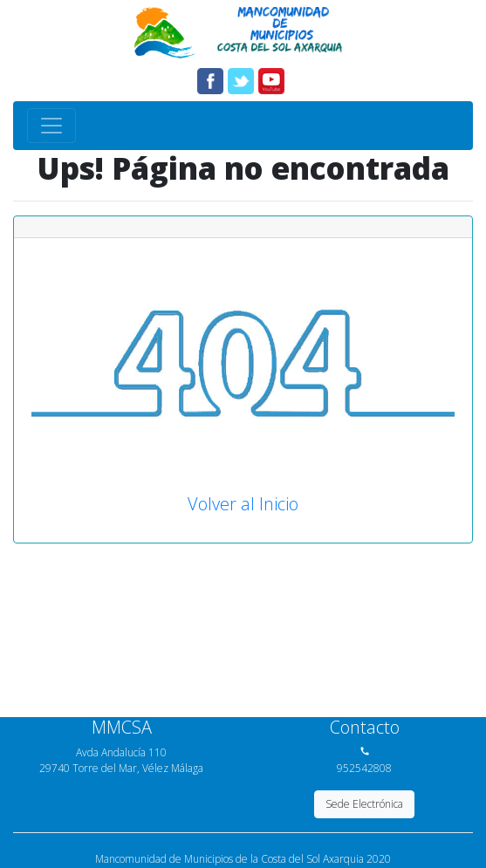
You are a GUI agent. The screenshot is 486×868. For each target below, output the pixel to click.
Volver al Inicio (243, 504)
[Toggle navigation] (51, 126)
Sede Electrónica (364, 804)
